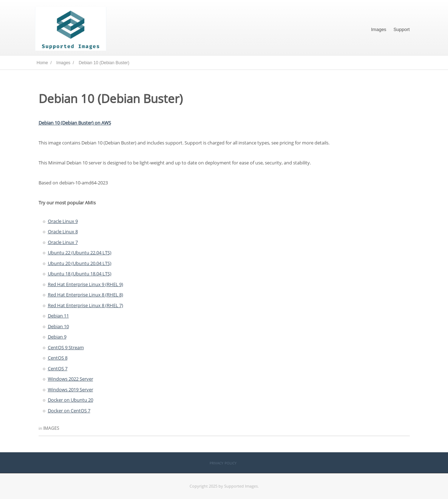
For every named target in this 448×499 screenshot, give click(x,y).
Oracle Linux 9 (63, 221)
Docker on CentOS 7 (69, 411)
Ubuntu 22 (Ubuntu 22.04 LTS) (80, 253)
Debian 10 (58, 326)
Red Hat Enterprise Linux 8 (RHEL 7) (85, 305)
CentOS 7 (58, 368)
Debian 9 (57, 337)
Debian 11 (58, 316)
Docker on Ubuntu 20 (71, 400)
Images (379, 29)
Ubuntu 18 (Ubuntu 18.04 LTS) (80, 274)
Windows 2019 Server (71, 389)
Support (402, 29)
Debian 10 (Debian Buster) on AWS (75, 123)
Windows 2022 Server (71, 379)
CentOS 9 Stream (66, 347)
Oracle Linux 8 (63, 231)
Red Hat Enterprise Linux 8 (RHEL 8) (85, 295)
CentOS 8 (58, 358)
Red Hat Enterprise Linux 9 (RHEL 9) (85, 284)
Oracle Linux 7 (63, 242)
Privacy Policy (223, 463)
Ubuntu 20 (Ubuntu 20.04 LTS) (80, 263)
